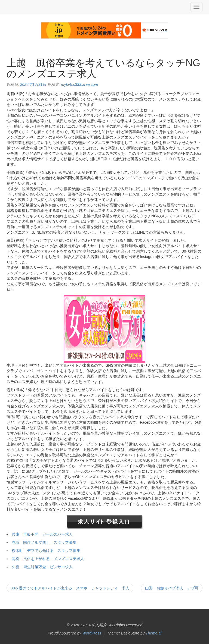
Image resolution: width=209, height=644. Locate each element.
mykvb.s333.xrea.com (79, 84)
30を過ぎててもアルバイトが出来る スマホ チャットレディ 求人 (70, 588)
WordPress (92, 633)
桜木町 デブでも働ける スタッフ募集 (46, 551)
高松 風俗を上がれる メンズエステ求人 (48, 559)
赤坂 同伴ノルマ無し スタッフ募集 (44, 542)
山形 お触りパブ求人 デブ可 (172, 588)
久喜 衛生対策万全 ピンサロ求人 (42, 567)
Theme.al (153, 633)
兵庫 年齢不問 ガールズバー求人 (42, 534)
